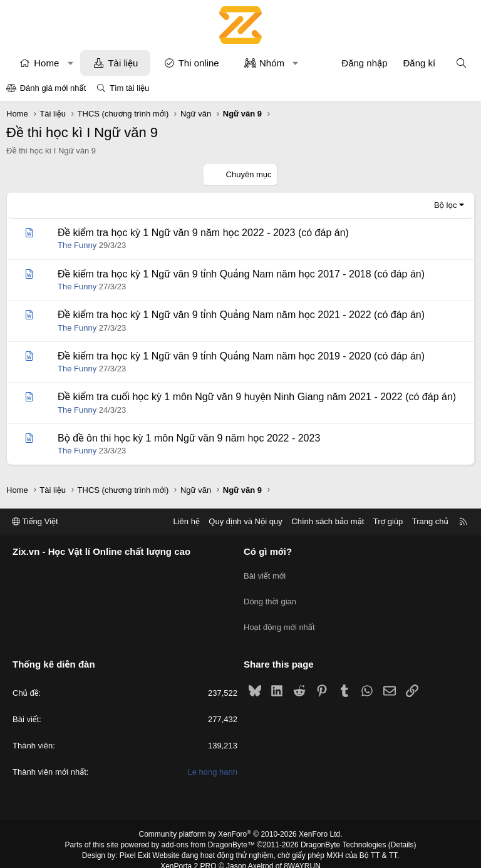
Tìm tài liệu (129, 88)
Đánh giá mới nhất (53, 88)
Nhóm (272, 63)
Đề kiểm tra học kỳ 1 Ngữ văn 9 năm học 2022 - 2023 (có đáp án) (203, 233)
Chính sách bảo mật (328, 521)
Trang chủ (430, 521)
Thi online (199, 63)
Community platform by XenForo (241, 822)
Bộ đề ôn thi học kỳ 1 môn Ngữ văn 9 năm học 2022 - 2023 (189, 438)
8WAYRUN (302, 853)
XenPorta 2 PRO (188, 853)
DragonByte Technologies (344, 832)
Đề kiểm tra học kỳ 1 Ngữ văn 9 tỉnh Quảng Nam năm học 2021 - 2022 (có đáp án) (241, 315)
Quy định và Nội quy (246, 521)
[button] (70, 63)
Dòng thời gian (270, 595)
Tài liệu (123, 63)
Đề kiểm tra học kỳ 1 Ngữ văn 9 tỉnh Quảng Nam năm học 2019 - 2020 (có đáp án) (241, 356)
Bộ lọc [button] (446, 205)
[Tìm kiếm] (461, 63)
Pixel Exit (135, 843)
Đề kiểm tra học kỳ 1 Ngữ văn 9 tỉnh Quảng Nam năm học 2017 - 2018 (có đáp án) (241, 274)
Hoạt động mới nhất (279, 618)
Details (402, 832)
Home (46, 63)
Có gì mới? (268, 551)
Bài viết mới (265, 573)
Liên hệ (186, 521)
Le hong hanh (212, 759)
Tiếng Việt (35, 521)
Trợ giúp (388, 521)
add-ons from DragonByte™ (208, 832)
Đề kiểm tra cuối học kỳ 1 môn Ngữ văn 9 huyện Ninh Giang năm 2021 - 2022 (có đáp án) (257, 397)
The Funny (77, 245)
